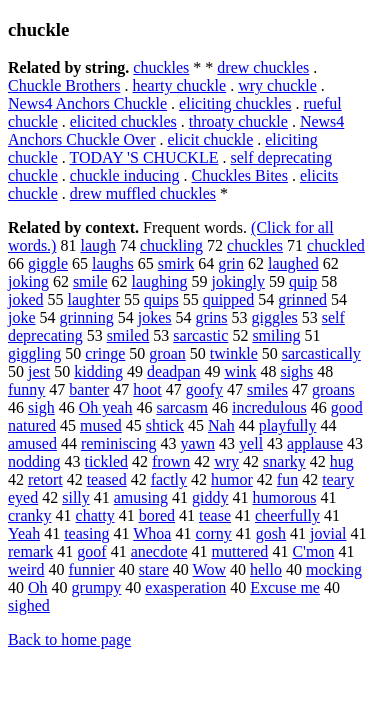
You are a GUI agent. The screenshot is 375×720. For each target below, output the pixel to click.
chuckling (171, 245)
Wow (209, 569)
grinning (87, 317)
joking (28, 281)
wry (226, 461)
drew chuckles (263, 67)
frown (171, 461)
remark (30, 551)
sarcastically (321, 353)
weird (26, 569)
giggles (275, 317)
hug (342, 461)
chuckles (161, 67)
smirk (176, 263)
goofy (204, 389)
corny (213, 533)
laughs (113, 263)
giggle (48, 263)
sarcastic (200, 335)
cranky (30, 515)
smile (90, 281)
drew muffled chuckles (143, 193)
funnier (91, 569)
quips (161, 299)
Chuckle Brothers (64, 85)
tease (215, 515)
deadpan (173, 371)
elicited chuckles (123, 121)
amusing (141, 497)
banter (89, 389)
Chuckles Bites (240, 175)
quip (303, 281)
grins (212, 317)
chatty (95, 515)
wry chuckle (277, 85)
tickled (106, 461)
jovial (328, 533)
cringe (105, 353)
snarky (284, 461)
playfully (288, 425)
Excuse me (285, 587)
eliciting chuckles (235, 103)
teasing (86, 533)
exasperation (185, 587)
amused (32, 443)
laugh (98, 245)
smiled (128, 335)
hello (266, 569)
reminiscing (119, 443)
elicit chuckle (211, 139)
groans (333, 389)
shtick (165, 425)
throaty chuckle (238, 121)
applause (315, 443)
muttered (240, 551)
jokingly (238, 281)
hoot (147, 389)
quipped (229, 299)
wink (240, 371)
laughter (94, 299)
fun (287, 479)
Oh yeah (106, 407)
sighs (296, 371)
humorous (284, 497)
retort (45, 479)
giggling (34, 353)
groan (167, 353)
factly (169, 479)
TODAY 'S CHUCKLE (143, 157)
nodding (34, 461)
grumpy (97, 587)
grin (231, 263)
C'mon (313, 551)
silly (76, 497)
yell (251, 443)
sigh (41, 407)
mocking (334, 569)
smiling (276, 335)
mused (101, 425)
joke (22, 317)
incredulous (269, 407)
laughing (160, 281)
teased (107, 479)
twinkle (234, 353)
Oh (38, 587)
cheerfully (287, 515)
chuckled (336, 245)
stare (154, 569)
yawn (197, 443)
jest (39, 371)
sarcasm (182, 407)
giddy (210, 497)
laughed (293, 263)
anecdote (159, 551)
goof (91, 551)
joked (26, 299)
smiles (267, 389)
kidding (98, 371)
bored (157, 515)
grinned (302, 299)
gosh (271, 533)
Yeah (24, 533)
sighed (29, 605)
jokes (155, 317)
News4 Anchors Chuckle (87, 103)
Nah (221, 425)
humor (232, 479)
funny (26, 389)
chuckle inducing (125, 175)
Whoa (152, 533)
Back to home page (69, 639)
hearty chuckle (179, 85)
